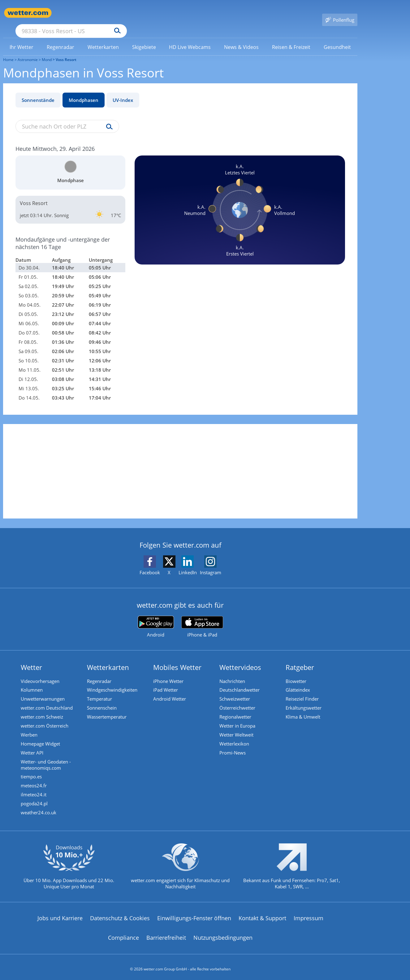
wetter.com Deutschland (48, 700)
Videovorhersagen (41, 672)
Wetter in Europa (238, 719)
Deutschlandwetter (240, 681)
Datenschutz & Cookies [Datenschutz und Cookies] (120, 914)
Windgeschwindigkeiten (113, 681)
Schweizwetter (236, 691)
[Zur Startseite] (28, 13)
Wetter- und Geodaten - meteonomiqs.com (47, 759)
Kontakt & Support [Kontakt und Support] (262, 914)
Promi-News (233, 746)
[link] (22, 38)
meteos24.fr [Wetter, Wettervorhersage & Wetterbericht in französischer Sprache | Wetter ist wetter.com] (35, 780)
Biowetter (297, 672)
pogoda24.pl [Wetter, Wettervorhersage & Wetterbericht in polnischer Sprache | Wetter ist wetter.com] (35, 799)
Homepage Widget (41, 737)
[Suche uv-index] (108, 118)
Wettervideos (241, 658)
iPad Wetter (166, 681)
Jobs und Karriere (60, 914)
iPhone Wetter (169, 672)
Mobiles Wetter (178, 658)
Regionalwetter (236, 709)
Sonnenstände (38, 91)
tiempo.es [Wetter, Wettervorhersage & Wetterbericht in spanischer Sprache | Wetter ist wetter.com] (32, 771)
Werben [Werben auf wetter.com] (30, 728)
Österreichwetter (238, 700)
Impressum (309, 914)
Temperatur (100, 691)
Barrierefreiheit (166, 934)
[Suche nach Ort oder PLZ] (118, 13)
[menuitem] (22, 38)
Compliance (123, 934)
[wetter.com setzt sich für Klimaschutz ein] (180, 868)
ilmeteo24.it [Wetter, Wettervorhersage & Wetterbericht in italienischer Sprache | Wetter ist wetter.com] (35, 790)
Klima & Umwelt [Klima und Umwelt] (304, 709)
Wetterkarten (109, 658)
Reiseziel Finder (303, 691)
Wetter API (33, 746)
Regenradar (100, 672)
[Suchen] (165, 13)
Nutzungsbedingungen (223, 934)
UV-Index (123, 91)
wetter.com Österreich (45, 719)
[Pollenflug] (340, 13)
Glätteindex (299, 681)
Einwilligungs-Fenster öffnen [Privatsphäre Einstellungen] (194, 914)
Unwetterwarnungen (44, 691)
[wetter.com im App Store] (202, 618)
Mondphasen (84, 91)
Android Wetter (170, 691)
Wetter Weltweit (237, 728)
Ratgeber (301, 658)
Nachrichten (233, 672)
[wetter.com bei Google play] (156, 618)
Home (8, 51)
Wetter (32, 658)
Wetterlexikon (235, 737)
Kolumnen (33, 681)
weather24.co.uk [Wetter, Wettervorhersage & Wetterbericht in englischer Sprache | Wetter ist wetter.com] (39, 808)
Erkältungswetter (304, 700)
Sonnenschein (103, 700)
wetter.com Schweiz (43, 709)
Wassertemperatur (108, 709)
